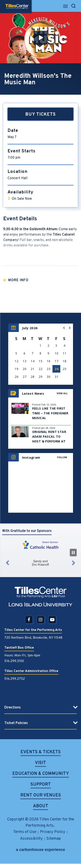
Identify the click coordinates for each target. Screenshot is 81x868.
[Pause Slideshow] (73, 553)
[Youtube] (52, 620)
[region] (41, 354)
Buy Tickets (40, 115)
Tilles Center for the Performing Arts (17, 6)
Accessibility (31, 839)
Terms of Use (25, 832)
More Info (18, 280)
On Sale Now (22, 199)
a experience (40, 850)
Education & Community (41, 774)
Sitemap (54, 839)
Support (41, 785)
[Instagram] (41, 620)
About (41, 807)
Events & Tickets (41, 752)
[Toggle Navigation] (66, 7)
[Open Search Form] (73, 6)
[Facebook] (29, 620)
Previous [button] (8, 563)
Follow (62, 457)
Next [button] (73, 563)
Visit (40, 763)
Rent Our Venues (41, 796)
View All (62, 393)
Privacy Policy (53, 832)
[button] (41, 38)
